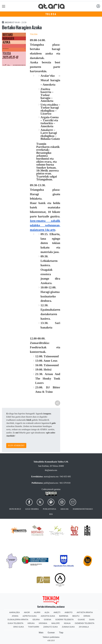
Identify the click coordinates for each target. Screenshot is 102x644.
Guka (92, 620)
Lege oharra (32, 509)
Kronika (43, 623)
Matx (41, 633)
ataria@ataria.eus (51, 477)
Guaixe (81, 620)
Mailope (56, 623)
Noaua (67, 623)
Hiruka (31, 623)
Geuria (36, 620)
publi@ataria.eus (51, 483)
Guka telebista (15, 623)
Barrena (64, 616)
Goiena (47, 620)
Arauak (65, 509)
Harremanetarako (83, 509)
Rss (51, 514)
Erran (87, 616)
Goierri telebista (64, 620)
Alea (47, 612)
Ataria (15, 616)
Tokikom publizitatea (51, 637)
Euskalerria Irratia (18, 620)
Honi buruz (15, 509)
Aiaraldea (15, 612)
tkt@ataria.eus (51, 470)
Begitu (76, 616)
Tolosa (51, 14)
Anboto (69, 612)
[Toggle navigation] (4, 6)
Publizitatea (50, 509)
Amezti (57, 612)
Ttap (61, 633)
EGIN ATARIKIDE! (16, 445)
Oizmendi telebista (85, 623)
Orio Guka (18, 627)
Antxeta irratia (85, 612)
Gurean (51, 633)
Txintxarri (34, 627)
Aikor (27, 612)
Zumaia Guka (68, 627)
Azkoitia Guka (48, 616)
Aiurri (37, 612)
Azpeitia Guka (30, 616)
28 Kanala (84, 627)
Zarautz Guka (50, 627)
